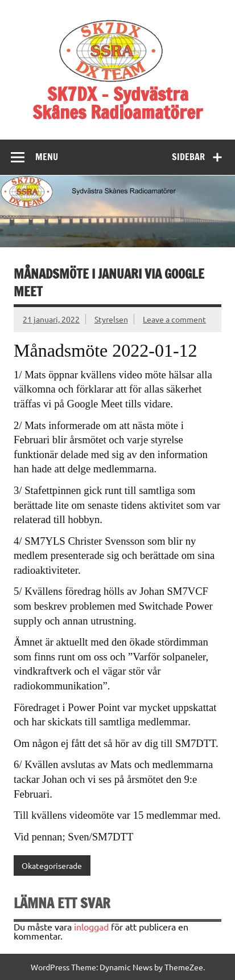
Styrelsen (111, 319)
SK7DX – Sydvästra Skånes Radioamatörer (118, 103)
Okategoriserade (52, 865)
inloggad (91, 926)
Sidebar (188, 157)
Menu (47, 157)
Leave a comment (174, 319)
